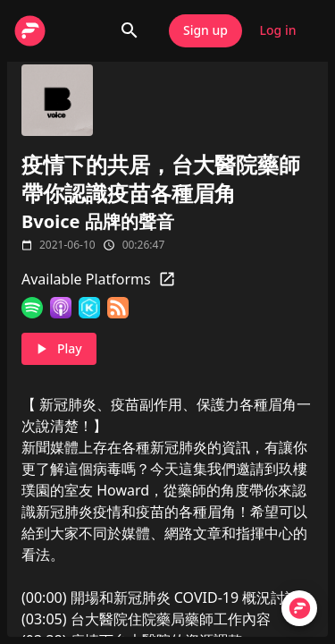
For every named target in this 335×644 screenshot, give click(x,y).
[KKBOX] (89, 308)
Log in (278, 31)
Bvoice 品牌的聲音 (98, 221)
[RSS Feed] (118, 308)
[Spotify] (32, 308)
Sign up (205, 31)
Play (59, 349)
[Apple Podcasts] (61, 308)
